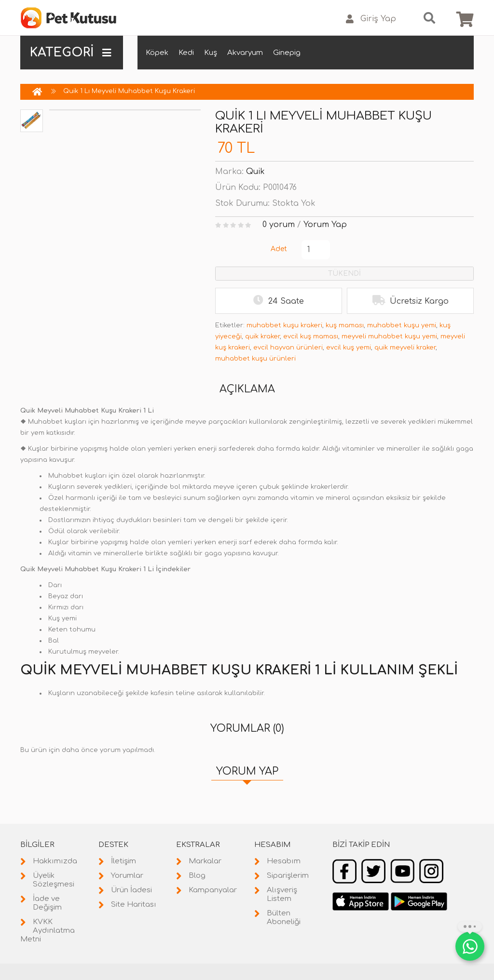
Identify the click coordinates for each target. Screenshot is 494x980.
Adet (279, 249)
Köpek (157, 53)
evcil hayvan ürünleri (288, 348)
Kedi (186, 53)
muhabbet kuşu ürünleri (255, 359)
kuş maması (345, 325)
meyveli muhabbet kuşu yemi (389, 336)
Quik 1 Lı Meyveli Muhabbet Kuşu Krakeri (129, 91)
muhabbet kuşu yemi (402, 325)
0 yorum (279, 225)
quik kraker (262, 336)
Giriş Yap (371, 19)
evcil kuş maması (311, 336)
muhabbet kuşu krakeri (284, 325)
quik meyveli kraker (405, 348)
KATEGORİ (70, 53)
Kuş (211, 53)
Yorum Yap (325, 225)
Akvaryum (245, 53)
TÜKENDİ (344, 274)
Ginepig (287, 53)
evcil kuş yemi (349, 348)
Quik (255, 172)
